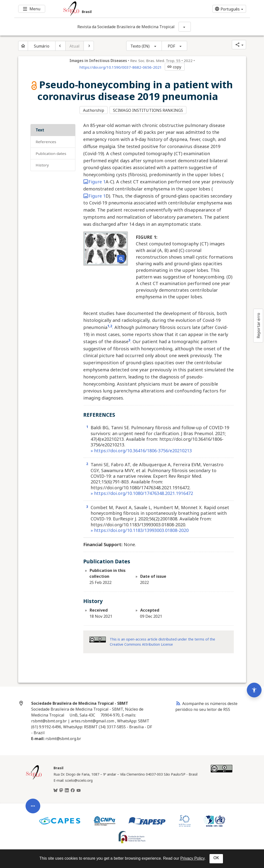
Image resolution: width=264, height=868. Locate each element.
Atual (75, 46)
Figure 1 (94, 181)
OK (216, 858)
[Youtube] (79, 790)
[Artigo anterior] (60, 46)
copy (174, 67)
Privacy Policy (192, 858)
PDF (171, 46)
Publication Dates (51, 153)
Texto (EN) (140, 46)
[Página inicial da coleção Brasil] (34, 779)
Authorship (94, 110)
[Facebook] (73, 790)
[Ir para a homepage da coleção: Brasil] (112, 9)
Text (40, 129)
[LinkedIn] (67, 790)
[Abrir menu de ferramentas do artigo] (33, 803)
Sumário (42, 46)
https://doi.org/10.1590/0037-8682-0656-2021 (121, 67)
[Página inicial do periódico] (23, 46)
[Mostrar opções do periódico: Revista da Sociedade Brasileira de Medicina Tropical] (185, 27)
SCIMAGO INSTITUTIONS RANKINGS (148, 110)
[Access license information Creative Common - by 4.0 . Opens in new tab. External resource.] (98, 639)
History (42, 164)
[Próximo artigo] (89, 46)
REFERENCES (46, 141)
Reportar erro (258, 326)
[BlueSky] (56, 790)
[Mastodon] (61, 790)
